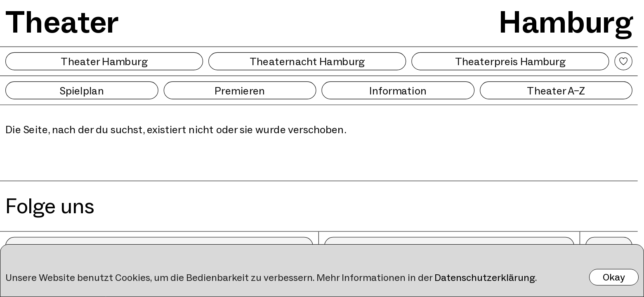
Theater (62, 22)
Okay (614, 277)
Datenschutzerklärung (485, 277)
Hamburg (566, 22)
